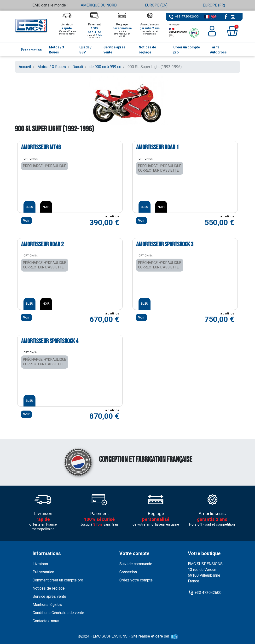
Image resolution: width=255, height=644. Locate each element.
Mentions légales (47, 605)
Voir (26, 220)
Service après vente (49, 596)
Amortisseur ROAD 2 (42, 244)
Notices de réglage (49, 588)
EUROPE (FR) (214, 5)
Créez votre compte (136, 580)
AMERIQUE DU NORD (99, 5)
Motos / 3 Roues (52, 67)
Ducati (78, 67)
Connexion (128, 572)
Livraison (40, 564)
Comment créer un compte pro (58, 580)
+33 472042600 (187, 16)
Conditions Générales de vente (58, 613)
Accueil (25, 67)
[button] (232, 31)
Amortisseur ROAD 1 (157, 147)
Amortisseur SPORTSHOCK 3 (165, 244)
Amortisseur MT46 (41, 147)
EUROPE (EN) (156, 5)
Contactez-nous (46, 621)
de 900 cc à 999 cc (105, 67)
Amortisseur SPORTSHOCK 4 (50, 341)
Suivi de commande (136, 564)
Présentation (43, 572)
